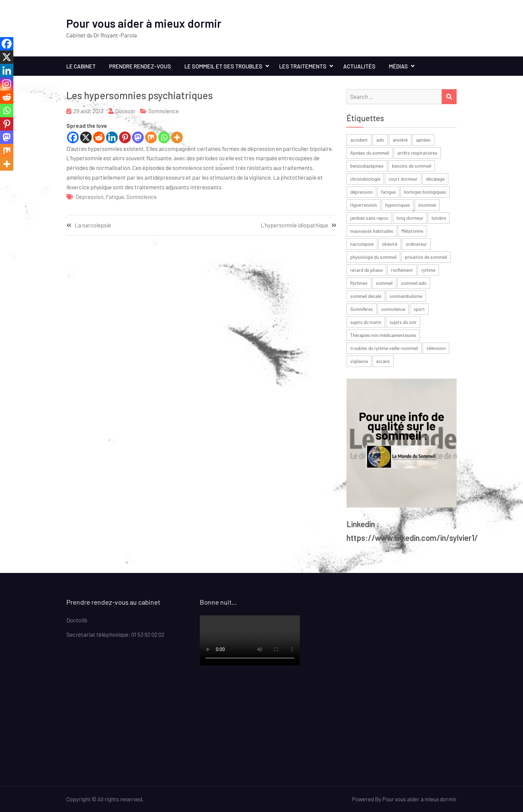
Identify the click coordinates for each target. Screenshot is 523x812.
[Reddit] (99, 137)
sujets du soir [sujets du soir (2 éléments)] (403, 322)
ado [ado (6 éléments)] (380, 140)
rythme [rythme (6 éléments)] (428, 270)
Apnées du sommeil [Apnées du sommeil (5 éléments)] (370, 153)
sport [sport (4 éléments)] (419, 309)
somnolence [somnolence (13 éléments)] (393, 309)
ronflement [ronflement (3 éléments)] (402, 270)
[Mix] (151, 137)
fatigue (115, 197)
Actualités (359, 66)
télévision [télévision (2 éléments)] (436, 348)
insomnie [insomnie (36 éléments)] (427, 205)
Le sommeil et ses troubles (223, 66)
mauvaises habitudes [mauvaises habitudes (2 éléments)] (372, 231)
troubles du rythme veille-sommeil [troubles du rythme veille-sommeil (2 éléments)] (384, 348)
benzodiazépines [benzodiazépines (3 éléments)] (367, 166)
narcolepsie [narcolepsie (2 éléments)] (362, 244)
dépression (89, 197)
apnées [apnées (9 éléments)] (423, 140)
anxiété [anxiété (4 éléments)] (400, 140)
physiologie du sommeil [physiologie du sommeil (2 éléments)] (373, 257)
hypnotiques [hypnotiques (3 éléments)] (398, 205)
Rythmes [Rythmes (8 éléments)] (359, 283)
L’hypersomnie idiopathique (295, 225)
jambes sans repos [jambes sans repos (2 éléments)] (369, 218)
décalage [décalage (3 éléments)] (435, 179)
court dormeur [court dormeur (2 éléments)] (403, 179)
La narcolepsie (93, 225)
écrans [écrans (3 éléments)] (383, 361)
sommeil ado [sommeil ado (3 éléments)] (414, 283)
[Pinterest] (125, 137)
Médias (398, 66)
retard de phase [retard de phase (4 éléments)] (366, 270)
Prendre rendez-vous (140, 66)
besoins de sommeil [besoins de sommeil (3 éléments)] (412, 166)
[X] (86, 137)
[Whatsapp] (164, 137)
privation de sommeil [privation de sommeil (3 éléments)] (426, 257)
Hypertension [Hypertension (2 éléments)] (364, 205)
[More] (177, 137)
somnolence (142, 197)
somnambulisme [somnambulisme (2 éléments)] (406, 296)
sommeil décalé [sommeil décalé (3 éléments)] (366, 296)
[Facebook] (73, 137)
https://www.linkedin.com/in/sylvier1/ (412, 538)
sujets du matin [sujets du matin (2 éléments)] (366, 322)
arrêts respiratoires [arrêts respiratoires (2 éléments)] (417, 153)
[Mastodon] (138, 137)
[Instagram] (7, 84)
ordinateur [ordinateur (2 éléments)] (416, 244)
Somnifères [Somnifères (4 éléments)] (362, 309)
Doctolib (77, 620)
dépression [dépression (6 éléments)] (361, 192)
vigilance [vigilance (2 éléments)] (359, 361)
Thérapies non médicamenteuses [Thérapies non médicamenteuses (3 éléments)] (383, 335)
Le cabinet (81, 66)
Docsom (125, 111)
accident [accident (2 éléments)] (359, 140)
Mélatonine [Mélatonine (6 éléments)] (412, 231)
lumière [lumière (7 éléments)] (439, 218)
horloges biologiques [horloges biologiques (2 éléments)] (425, 192)
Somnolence (164, 111)
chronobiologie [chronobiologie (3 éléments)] (365, 179)
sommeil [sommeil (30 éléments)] (384, 283)
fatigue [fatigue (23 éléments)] (388, 192)
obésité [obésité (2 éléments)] (390, 244)
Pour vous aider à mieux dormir (144, 23)
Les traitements (303, 66)
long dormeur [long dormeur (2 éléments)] (410, 218)
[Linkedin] (112, 137)
